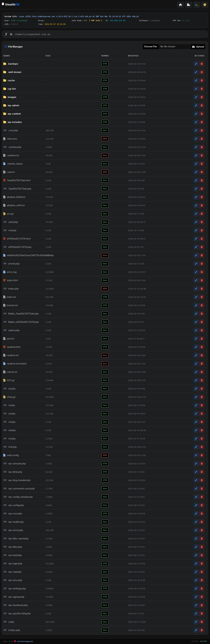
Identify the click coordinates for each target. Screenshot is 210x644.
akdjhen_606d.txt (14, 197)
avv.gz (8, 214)
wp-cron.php (13, 514)
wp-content (12, 114)
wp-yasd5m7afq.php (17, 614)
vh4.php (10, 447)
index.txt (10, 297)
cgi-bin (10, 89)
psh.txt (9, 339)
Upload (198, 47)
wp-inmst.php (13, 530)
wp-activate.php (15, 464)
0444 (105, 155)
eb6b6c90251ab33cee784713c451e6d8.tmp (22, 255)
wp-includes (12, 122)
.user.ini (9, 172)
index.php (11, 289)
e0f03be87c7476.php (17, 247)
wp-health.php (14, 522)
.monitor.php (12, 147)
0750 (105, 297)
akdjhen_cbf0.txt (14, 205)
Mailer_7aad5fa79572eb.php (21, 314)
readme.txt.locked (15, 364)
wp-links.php (13, 547)
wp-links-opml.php (16, 539)
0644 (105, 130)
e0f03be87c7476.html (17, 239)
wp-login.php (13, 564)
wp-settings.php (15, 589)
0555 (105, 139)
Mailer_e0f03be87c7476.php (21, 322)
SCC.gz (9, 380)
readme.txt (11, 355)
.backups (11, 64)
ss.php (9, 389)
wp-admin (11, 105)
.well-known (12, 72)
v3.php (9, 422)
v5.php (9, 439)
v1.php (9, 405)
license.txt (11, 305)
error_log (10, 272)
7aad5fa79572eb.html (17, 180)
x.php (9, 622)
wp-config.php (14, 505)
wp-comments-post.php (19, 489)
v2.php (9, 414)
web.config (11, 455)
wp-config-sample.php (18, 497)
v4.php (9, 430)
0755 (105, 64)
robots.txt (10, 372)
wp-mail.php (12, 572)
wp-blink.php (13, 472)
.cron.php (11, 130)
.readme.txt (11, 155)
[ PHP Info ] (96, 21)
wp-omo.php (13, 580)
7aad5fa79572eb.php (17, 189)
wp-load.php (13, 555)
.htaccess (10, 139)
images (10, 97)
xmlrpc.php (12, 630)
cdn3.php (11, 222)
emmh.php (11, 264)
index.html (11, 280)
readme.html (12, 347)
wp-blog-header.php (17, 480)
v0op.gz (9, 397)
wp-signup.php (14, 597)
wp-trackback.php (16, 605)
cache (9, 80)
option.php (11, 330)
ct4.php (10, 230)
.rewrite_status (13, 164)
